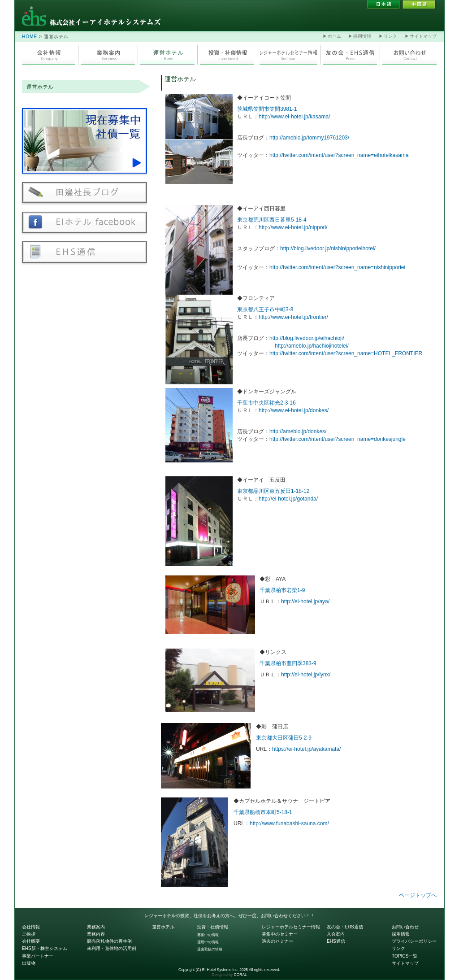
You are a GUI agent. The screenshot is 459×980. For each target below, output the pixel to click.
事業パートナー (38, 956)
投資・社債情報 (212, 927)
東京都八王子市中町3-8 (265, 309)
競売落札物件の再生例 (109, 941)
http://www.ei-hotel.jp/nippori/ (293, 227)
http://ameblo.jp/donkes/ (298, 431)
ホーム (332, 36)
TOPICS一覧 (405, 956)
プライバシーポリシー (414, 941)
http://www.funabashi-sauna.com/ (289, 823)
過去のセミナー (277, 941)
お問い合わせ (405, 927)
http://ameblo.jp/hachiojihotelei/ (312, 346)
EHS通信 (336, 941)
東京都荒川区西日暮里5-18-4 (272, 220)
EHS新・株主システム (45, 948)
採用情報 (360, 36)
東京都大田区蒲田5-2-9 (284, 738)
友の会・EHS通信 (345, 927)
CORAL (240, 975)
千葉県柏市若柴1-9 (282, 590)
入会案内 (336, 934)
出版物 (29, 963)
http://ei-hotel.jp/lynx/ (306, 675)
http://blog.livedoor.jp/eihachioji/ (307, 338)
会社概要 (31, 941)
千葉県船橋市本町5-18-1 (263, 812)
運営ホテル (40, 87)
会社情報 (31, 927)
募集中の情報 (208, 935)
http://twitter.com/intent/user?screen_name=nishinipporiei (337, 267)
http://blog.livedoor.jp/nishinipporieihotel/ (328, 248)
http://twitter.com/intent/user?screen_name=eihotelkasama (339, 155)
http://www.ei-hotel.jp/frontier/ (293, 317)
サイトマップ (421, 36)
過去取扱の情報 (210, 949)
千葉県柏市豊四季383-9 (288, 663)
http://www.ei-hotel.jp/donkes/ (294, 410)
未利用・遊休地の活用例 (112, 948)
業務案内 (96, 927)
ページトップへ (418, 895)
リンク (388, 36)
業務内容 (96, 934)
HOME (30, 37)
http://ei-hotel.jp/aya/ (305, 601)
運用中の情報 (208, 942)
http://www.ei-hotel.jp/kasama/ (294, 117)
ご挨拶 (29, 934)
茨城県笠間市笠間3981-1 (267, 109)
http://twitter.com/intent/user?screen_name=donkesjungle (338, 439)
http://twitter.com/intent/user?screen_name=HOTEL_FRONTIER (346, 353)
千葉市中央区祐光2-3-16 (266, 403)
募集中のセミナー (280, 934)
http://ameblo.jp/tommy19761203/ (309, 138)
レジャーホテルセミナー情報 (291, 927)
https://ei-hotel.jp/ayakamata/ (306, 749)
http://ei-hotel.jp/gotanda (288, 499)
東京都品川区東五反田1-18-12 (273, 491)
